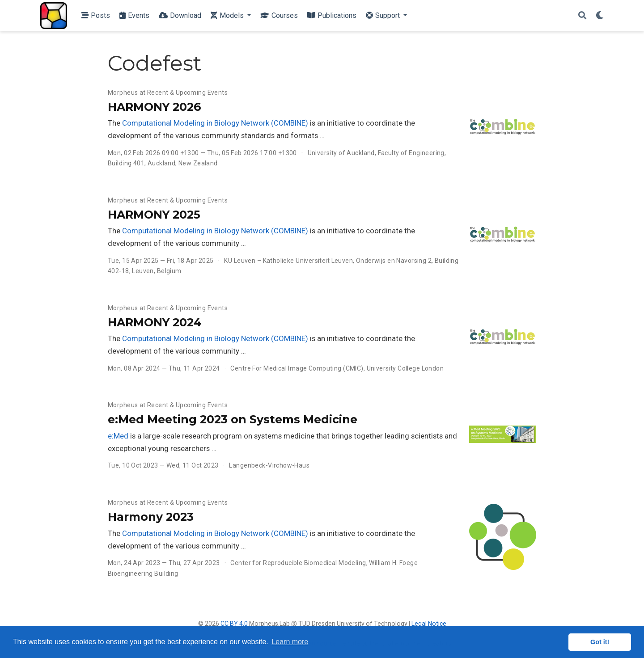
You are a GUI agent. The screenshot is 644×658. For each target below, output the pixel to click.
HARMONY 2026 (154, 107)
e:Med (118, 436)
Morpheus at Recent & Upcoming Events (168, 93)
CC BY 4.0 (234, 624)
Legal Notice (429, 624)
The (115, 123)
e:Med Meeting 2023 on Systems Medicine (233, 419)
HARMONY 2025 (154, 215)
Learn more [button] (290, 642)
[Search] (582, 16)
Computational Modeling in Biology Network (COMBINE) (215, 123)
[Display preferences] (600, 16)
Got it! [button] (600, 642)
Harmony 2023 (151, 517)
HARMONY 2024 (155, 322)
